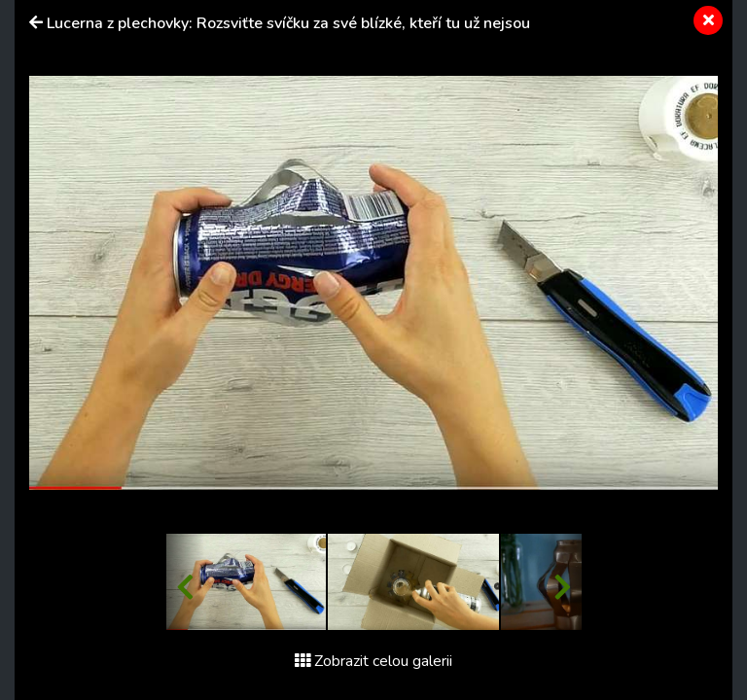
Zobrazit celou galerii (373, 661)
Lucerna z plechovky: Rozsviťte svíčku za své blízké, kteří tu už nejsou (288, 23)
